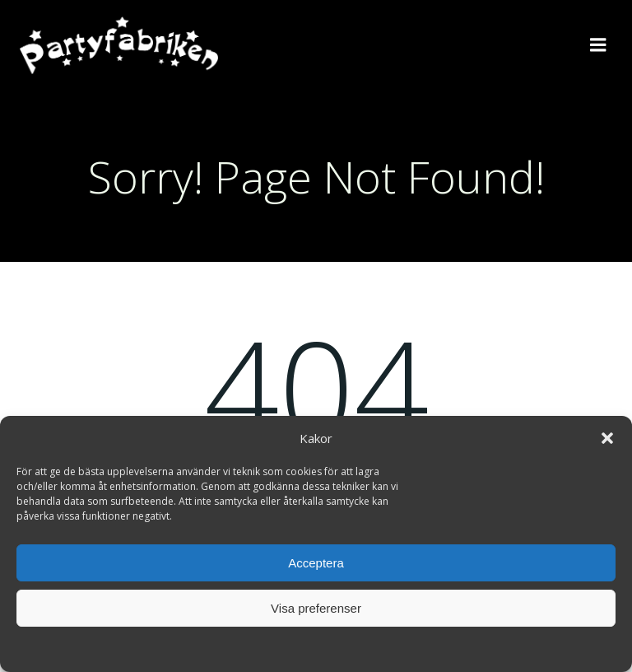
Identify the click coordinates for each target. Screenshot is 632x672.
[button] (607, 438)
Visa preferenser (316, 608)
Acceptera (316, 563)
